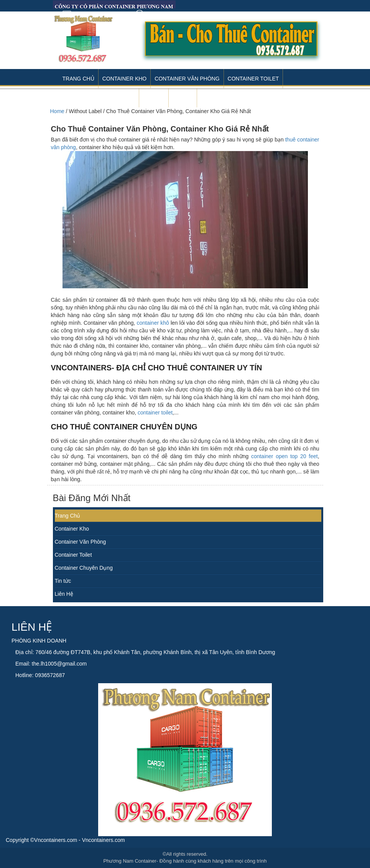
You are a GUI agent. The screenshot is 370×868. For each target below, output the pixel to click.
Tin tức (63, 581)
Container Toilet (253, 79)
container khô (153, 323)
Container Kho (125, 79)
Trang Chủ (78, 79)
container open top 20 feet (284, 456)
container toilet (155, 413)
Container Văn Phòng (187, 79)
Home (57, 111)
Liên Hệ (64, 594)
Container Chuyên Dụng (84, 568)
